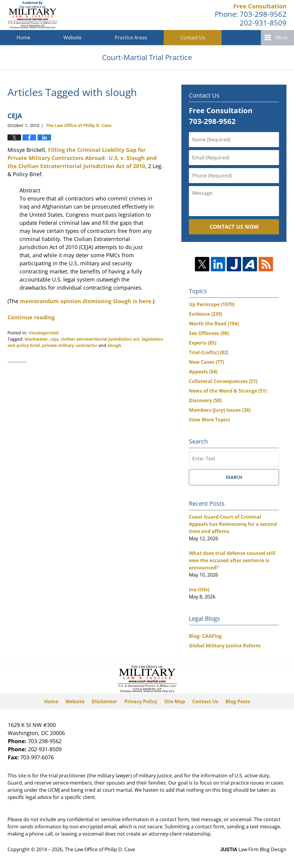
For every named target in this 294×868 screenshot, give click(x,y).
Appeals (203, 372)
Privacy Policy (141, 701)
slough (114, 345)
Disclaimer (104, 701)
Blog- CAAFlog (205, 636)
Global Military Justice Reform (225, 646)
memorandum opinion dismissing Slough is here (86, 301)
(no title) (199, 589)
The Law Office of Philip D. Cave (100, 849)
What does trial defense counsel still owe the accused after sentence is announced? (232, 560)
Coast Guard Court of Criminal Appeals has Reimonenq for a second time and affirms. (233, 524)
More (281, 38)
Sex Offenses (209, 333)
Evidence (206, 314)
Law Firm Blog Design (253, 849)
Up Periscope (212, 304)
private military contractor (70, 345)
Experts (203, 343)
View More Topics (209, 420)
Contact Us (193, 38)
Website (73, 38)
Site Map (175, 701)
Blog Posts (238, 701)
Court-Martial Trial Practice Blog (33, 15)
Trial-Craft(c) (209, 352)
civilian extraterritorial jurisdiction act (100, 339)
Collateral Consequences (223, 381)
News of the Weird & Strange (228, 391)
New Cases (206, 362)
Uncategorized (44, 333)
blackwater (36, 339)
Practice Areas (131, 38)
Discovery (205, 400)
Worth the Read (214, 324)
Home (23, 38)
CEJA (15, 116)
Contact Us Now (234, 227)
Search (234, 477)
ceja (54, 339)
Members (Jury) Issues (220, 410)
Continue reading (31, 317)
